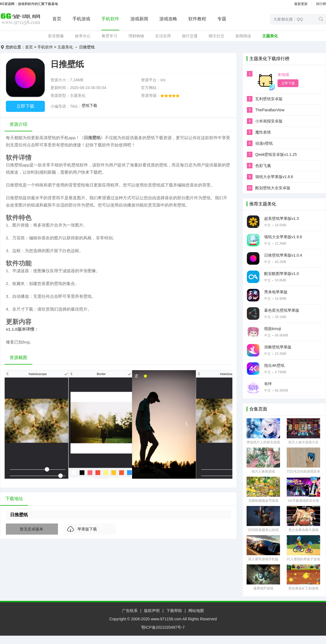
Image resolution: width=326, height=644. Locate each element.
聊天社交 (216, 36)
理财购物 (136, 36)
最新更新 (301, 4)
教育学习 (110, 36)
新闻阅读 (243, 36)
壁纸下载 (89, 105)
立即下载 (25, 106)
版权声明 (152, 611)
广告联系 (130, 611)
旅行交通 (190, 36)
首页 (57, 19)
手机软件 (110, 19)
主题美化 (270, 36)
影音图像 (56, 36)
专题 (222, 19)
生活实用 (163, 36)
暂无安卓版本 (31, 529)
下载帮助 (174, 611)
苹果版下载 (87, 529)
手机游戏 (81, 19)
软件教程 (197, 19)
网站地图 (196, 611)
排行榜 (321, 4)
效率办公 (83, 36)
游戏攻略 (168, 19)
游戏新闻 (139, 19)
